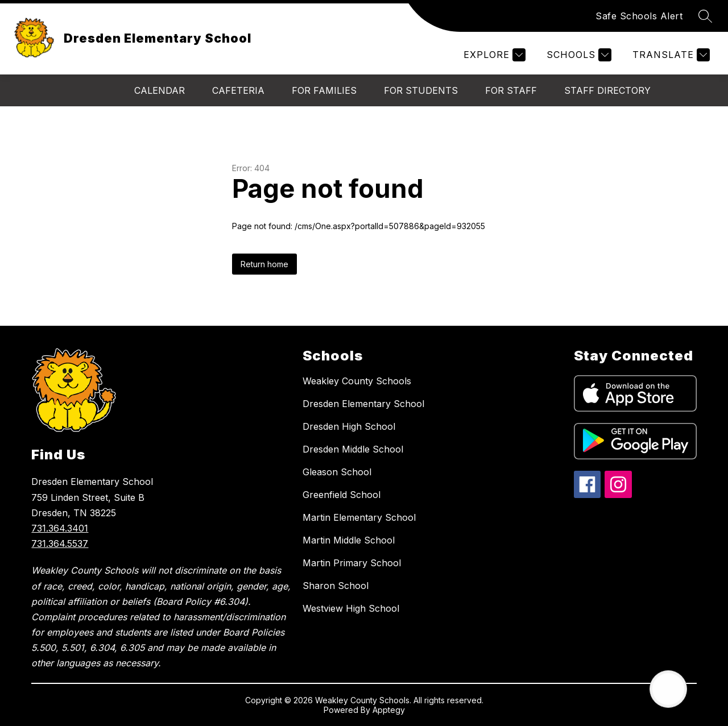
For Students (421, 90)
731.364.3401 (60, 528)
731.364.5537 (60, 544)
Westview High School (351, 608)
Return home (264, 264)
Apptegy (389, 710)
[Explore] (493, 55)
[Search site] (705, 16)
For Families (324, 90)
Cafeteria (238, 90)
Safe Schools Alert (639, 16)
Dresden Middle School (353, 449)
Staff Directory (607, 90)
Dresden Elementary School (363, 404)
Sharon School (336, 586)
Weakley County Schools (357, 381)
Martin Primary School (352, 563)
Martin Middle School (349, 540)
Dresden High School (349, 426)
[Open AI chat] (668, 689)
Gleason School (337, 472)
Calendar (160, 90)
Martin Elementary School (359, 517)
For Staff (511, 90)
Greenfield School (342, 495)
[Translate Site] (670, 55)
